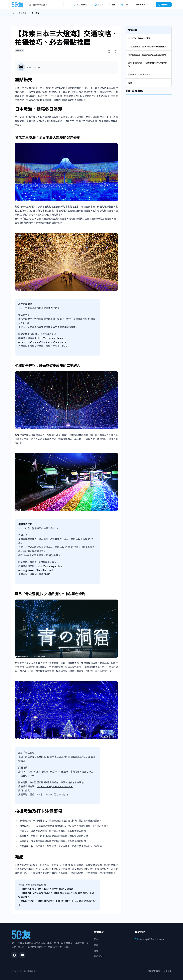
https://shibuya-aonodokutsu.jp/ (55, 786)
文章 (96, 945)
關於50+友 (139, 5)
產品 (96, 939)
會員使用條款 (154, 971)
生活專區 (23, 13)
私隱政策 (168, 971)
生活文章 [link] (35, 13)
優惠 (112, 5)
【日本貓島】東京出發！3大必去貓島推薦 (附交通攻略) (46, 889)
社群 (124, 5)
